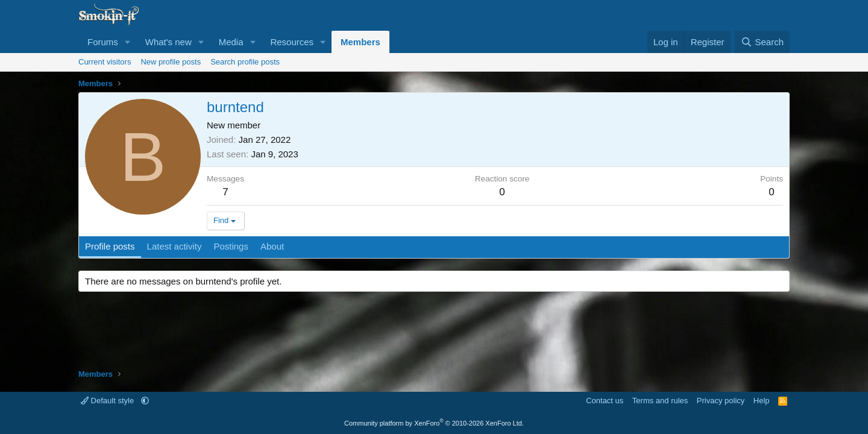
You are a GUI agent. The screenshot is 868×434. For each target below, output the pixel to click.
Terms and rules (660, 401)
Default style (108, 401)
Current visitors (105, 62)
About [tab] (272, 246)
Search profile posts (245, 62)
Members (360, 42)
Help (762, 401)
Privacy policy (721, 401)
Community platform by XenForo (434, 423)
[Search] (762, 42)
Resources (292, 42)
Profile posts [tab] (110, 246)
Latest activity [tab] (175, 246)
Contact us (605, 401)
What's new (168, 42)
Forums (103, 42)
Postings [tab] (231, 246)
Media (231, 42)
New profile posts (171, 62)
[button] (128, 42)
